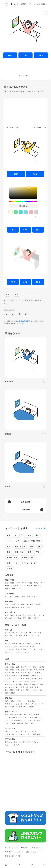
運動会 (24, 649)
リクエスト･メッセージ (14, 852)
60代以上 (15, 586)
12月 (37, 636)
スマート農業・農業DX (14, 723)
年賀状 (15, 644)
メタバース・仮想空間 (14, 720)
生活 (17, 294)
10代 (24, 583)
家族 (23, 597)
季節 (37, 535)
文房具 (34, 678)
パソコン (9, 731)
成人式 (22, 644)
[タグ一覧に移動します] (32, 865)
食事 (35, 670)
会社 (12, 701)
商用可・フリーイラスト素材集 (34, 4)
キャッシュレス (11, 684)
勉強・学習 (9, 707)
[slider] (23, 202)
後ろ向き (16, 607)
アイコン (35, 742)
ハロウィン (9, 652)
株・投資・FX (21, 707)
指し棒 (36, 618)
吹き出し (9, 742)
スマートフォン (31, 731)
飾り (16, 742)
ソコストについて (12, 848)
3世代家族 (26, 510)
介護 (23, 670)
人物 (8, 294)
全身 (7, 604)
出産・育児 (9, 667)
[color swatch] (11, 212)
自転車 (13, 693)
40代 (42, 583)
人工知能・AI (30, 720)
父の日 (15, 646)
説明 (25, 618)
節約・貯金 (23, 684)
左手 (28, 607)
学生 (21, 589)
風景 (23, 687)
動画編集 (37, 734)
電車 (7, 693)
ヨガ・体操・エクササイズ (30, 676)
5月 (40, 633)
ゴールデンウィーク (27, 646)
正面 (23, 604)
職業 (7, 701)
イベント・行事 (13, 541)
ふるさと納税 (33, 718)
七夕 (30, 649)
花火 (35, 649)
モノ (33, 558)
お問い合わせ (31, 852)
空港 (17, 690)
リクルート (9, 704)
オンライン (39, 704)
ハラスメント (21, 701)
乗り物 (24, 558)
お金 (25, 541)
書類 (40, 678)
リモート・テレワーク (24, 704)
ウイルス (16, 673)
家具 (23, 678)
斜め (32, 300)
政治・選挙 (9, 690)
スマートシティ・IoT (13, 718)
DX (25, 718)
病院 (7, 670)
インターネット (11, 734)
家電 (28, 678)
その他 (9, 569)
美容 (37, 552)
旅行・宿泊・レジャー (30, 690)
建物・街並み (20, 546)
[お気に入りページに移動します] (45, 865)
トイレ (8, 681)
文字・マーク (12, 563)
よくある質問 (35, 848)
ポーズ (17, 535)
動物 (9, 552)
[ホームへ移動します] (6, 865)
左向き (39, 300)
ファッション (30, 681)
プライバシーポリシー (14, 856)
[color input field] (23, 206)
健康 (29, 552)
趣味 (42, 684)
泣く (35, 615)
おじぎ (42, 615)
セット (8, 745)
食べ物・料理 (12, 558)
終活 (35, 667)
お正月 (8, 644)
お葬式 (41, 667)
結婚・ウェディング (23, 667)
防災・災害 (30, 723)
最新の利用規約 (25, 321)
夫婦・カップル (33, 597)
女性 (7, 300)
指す (30, 618)
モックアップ (24, 742)
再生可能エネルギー (31, 715)
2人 (11, 597)
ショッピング (17, 681)
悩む (12, 615)
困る (25, 615)
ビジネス (28, 535)
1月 (21, 633)
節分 (28, 644)
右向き (38, 604)
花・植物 (30, 687)
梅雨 (17, 649)
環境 (31, 546)
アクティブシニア (12, 678)
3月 (30, 633)
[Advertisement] (25, 68)
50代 (7, 586)
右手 (23, 607)
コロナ (8, 673)
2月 (26, 633)
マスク (24, 673)
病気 (12, 670)
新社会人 (32, 701)
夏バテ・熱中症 (34, 673)
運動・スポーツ (11, 676)
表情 (7, 615)
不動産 (31, 707)
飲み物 (42, 670)
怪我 (17, 670)
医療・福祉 (19, 552)
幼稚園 (8, 589)
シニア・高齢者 (26, 586)
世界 (37, 687)
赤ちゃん (38, 586)
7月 (11, 636)
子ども (15, 589)
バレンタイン (37, 644)
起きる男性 (25, 502)
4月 (35, 633)
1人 (7, 303)
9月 (21, 636)
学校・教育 (36, 541)
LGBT (18, 583)
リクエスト (17, 745)
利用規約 (25, 848)
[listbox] (23, 193)
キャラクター (14, 687)
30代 (19, 300)
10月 (26, 636)
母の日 (8, 646)
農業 (39, 720)
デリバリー (34, 684)
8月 (16, 636)
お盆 (41, 649)
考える (18, 615)
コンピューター (25, 734)
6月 (7, 636)
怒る (30, 615)
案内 (19, 618)
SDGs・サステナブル (13, 715)
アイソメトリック (29, 563)
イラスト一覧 (41, 528)
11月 (32, 636)
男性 (7, 583)
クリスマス (25, 652)
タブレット (18, 731)
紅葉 (17, 652)
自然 (39, 546)
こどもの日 (9, 649)
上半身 (26, 300)
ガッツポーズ (10, 618)
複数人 (17, 597)
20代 (13, 300)
